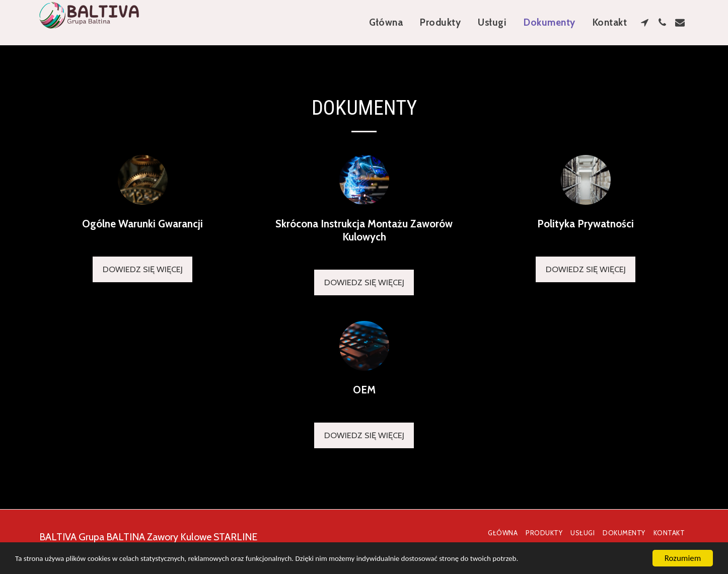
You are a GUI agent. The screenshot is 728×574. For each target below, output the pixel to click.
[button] (645, 22)
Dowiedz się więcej (143, 269)
